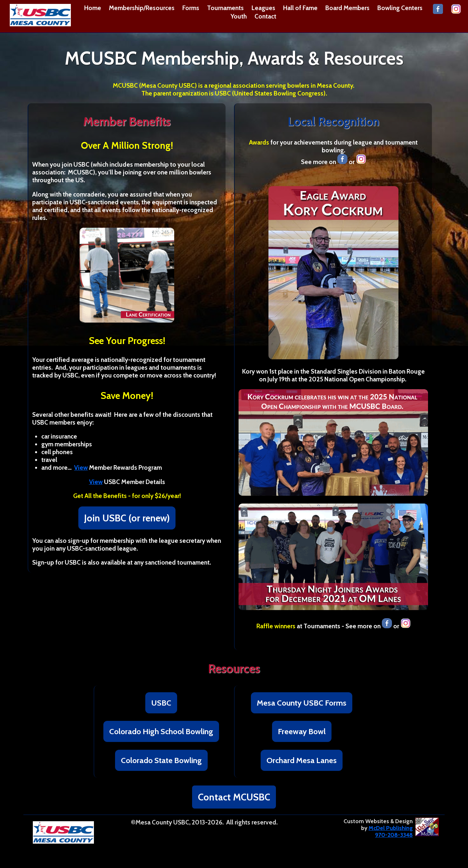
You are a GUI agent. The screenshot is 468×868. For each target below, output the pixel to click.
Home (93, 8)
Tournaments (225, 8)
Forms (191, 8)
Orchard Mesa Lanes (302, 760)
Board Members (347, 8)
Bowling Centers (400, 8)
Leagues (263, 8)
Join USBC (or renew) (127, 518)
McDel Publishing (391, 828)
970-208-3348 (394, 835)
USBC (161, 703)
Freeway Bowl (302, 731)
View (81, 467)
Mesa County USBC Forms (302, 703)
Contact (265, 16)
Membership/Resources (142, 8)
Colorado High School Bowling (161, 731)
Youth (239, 16)
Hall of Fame (300, 8)
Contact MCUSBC (234, 797)
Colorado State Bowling (161, 760)
